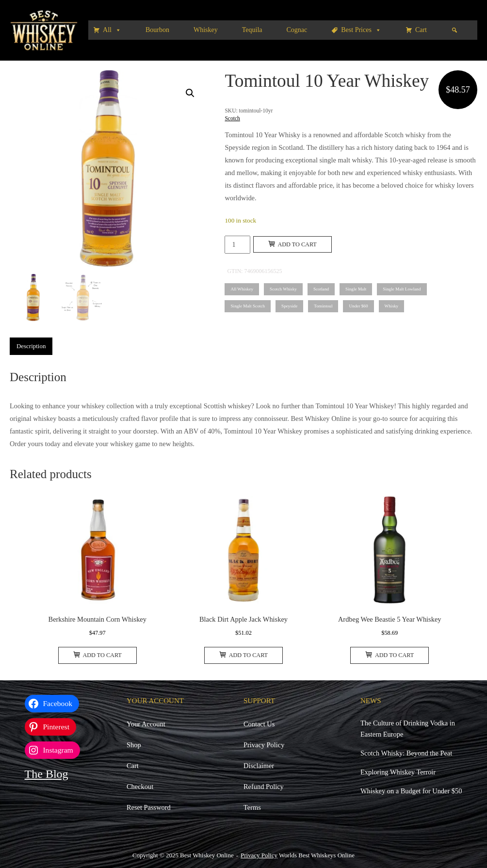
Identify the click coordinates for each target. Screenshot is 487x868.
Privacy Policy (264, 745)
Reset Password (149, 807)
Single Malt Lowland (402, 289)
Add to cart (292, 244)
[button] (190, 93)
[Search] (455, 30)
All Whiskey (242, 289)
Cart (421, 30)
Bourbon (157, 30)
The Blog (47, 774)
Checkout (140, 787)
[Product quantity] (237, 245)
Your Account (146, 724)
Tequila (252, 30)
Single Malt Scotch (248, 306)
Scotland (321, 289)
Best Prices (361, 30)
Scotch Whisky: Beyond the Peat (406, 753)
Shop (134, 745)
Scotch (232, 118)
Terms (252, 807)
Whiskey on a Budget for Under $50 (411, 791)
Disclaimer (259, 766)
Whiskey (206, 30)
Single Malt (356, 289)
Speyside (289, 306)
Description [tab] (31, 346)
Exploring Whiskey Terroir (398, 772)
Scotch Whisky (283, 289)
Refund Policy (264, 787)
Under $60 (358, 306)
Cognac (297, 30)
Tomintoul (323, 306)
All (112, 30)
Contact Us (259, 724)
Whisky (392, 306)
